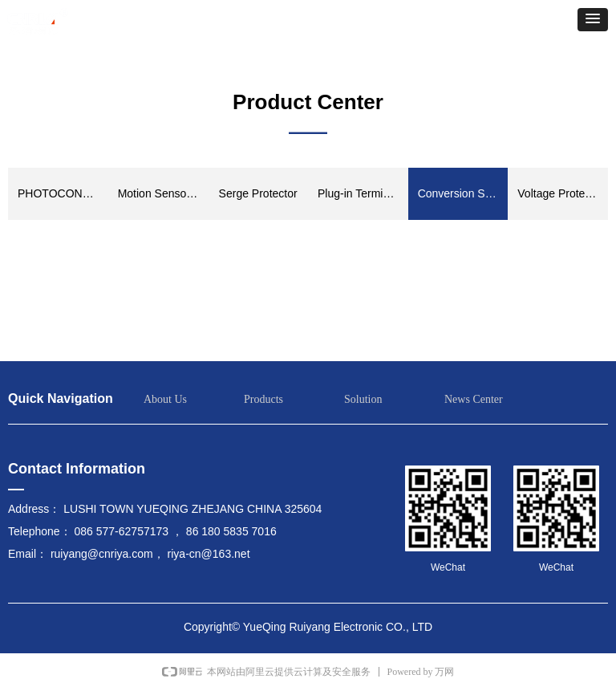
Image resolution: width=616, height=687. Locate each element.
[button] (593, 20)
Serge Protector (258, 193)
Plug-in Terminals (361, 193)
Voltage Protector (560, 193)
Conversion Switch (463, 193)
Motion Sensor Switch (163, 193)
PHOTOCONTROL (63, 193)
